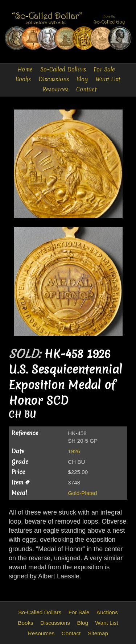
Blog (82, 79)
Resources (55, 89)
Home (25, 69)
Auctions (107, 612)
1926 (74, 451)
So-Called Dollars (63, 69)
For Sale (104, 69)
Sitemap (98, 633)
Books (23, 79)
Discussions (54, 79)
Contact (86, 89)
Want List (108, 79)
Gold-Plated (82, 493)
